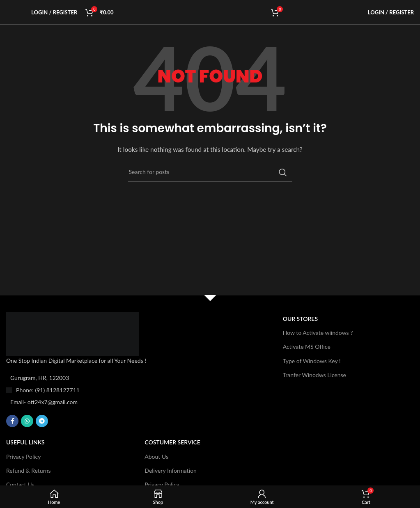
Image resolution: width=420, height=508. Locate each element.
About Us (156, 457)
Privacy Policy (23, 457)
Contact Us (20, 484)
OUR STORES (300, 319)
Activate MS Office (307, 347)
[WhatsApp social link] (27, 421)
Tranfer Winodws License (314, 375)
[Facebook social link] (12, 421)
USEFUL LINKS (25, 442)
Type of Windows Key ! (312, 361)
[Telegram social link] (42, 421)
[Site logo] (139, 12)
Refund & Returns (29, 470)
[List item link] (91, 390)
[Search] (210, 172)
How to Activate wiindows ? (318, 333)
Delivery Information (171, 470)
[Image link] (73, 333)
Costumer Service (172, 442)
